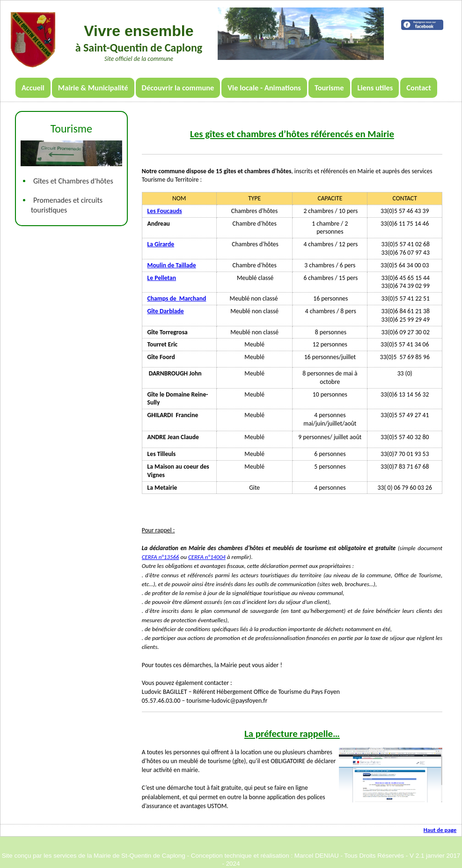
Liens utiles (375, 88)
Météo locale (422, 12)
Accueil (33, 88)
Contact (419, 88)
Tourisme (329, 88)
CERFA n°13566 (161, 557)
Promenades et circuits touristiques (67, 205)
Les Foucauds (165, 211)
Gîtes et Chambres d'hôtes (73, 181)
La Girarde (161, 244)
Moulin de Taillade (172, 265)
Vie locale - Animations (264, 88)
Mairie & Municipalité (93, 88)
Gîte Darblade (166, 311)
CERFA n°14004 (207, 557)
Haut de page (440, 830)
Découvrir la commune (178, 88)
